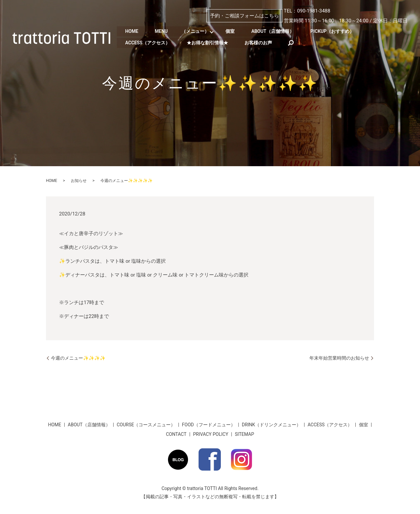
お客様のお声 (263, 42)
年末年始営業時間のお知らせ (339, 358)
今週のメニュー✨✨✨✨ (78, 358)
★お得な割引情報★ (210, 42)
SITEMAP (245, 434)
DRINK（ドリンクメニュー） (271, 425)
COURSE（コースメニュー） (146, 425)
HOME (133, 31)
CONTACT (176, 434)
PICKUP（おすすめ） (340, 31)
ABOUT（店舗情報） (279, 31)
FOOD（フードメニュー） (209, 425)
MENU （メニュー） (185, 31)
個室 (235, 31)
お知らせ (79, 181)
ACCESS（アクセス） (148, 42)
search (296, 42)
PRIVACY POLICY (211, 434)
